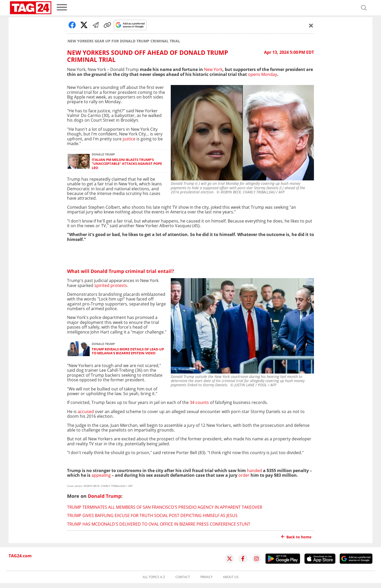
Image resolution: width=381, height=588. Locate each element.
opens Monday (262, 74)
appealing (101, 475)
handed (254, 471)
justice (129, 139)
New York (213, 69)
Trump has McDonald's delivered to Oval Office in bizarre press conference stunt (159, 524)
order (244, 475)
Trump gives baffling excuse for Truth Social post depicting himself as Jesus (152, 515)
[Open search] (364, 8)
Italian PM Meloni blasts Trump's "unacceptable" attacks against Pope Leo (127, 164)
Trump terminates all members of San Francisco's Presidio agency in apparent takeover (165, 507)
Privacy (206, 577)
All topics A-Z (154, 577)
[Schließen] (311, 25)
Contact (183, 577)
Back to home (296, 537)
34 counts (200, 402)
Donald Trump (104, 496)
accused (86, 411)
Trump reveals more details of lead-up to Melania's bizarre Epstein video (128, 351)
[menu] (62, 8)
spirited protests (111, 285)
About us (231, 577)
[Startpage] (31, 8)
